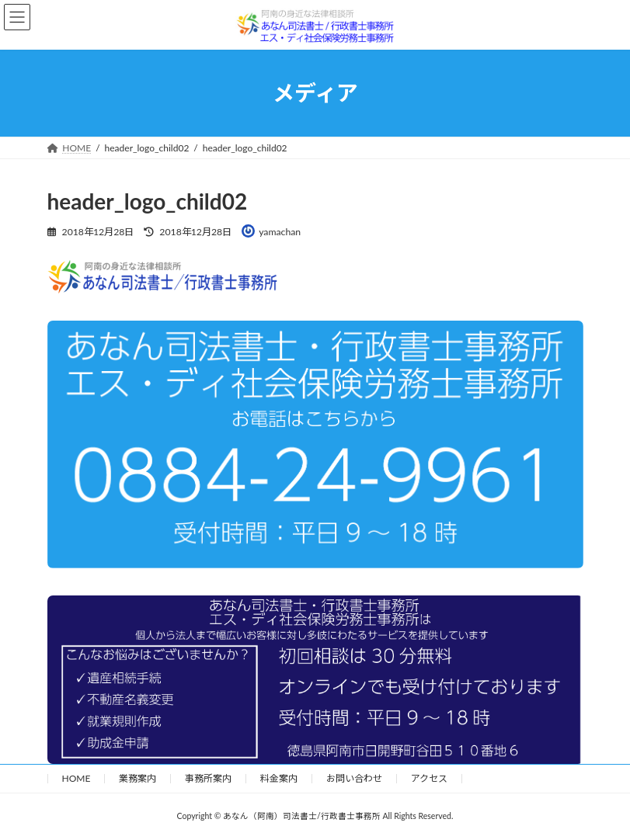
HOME (77, 778)
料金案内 (279, 778)
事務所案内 (208, 778)
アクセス (429, 778)
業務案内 (137, 778)
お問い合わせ (354, 778)
